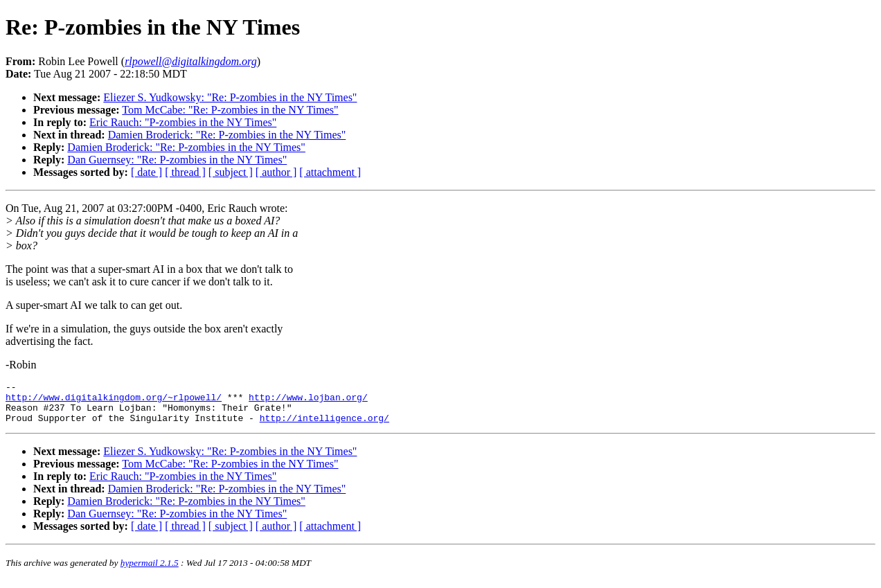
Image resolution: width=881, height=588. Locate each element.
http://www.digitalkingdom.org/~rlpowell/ (114, 401)
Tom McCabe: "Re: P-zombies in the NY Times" (230, 110)
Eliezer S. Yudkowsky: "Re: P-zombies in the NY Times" (230, 97)
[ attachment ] (330, 172)
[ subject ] (231, 172)
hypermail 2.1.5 (150, 571)
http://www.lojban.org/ (308, 401)
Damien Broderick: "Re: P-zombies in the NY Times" (227, 135)
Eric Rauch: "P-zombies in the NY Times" (183, 122)
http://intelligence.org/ (324, 426)
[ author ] (276, 172)
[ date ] (146, 172)
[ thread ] (185, 172)
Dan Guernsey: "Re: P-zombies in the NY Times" (177, 160)
